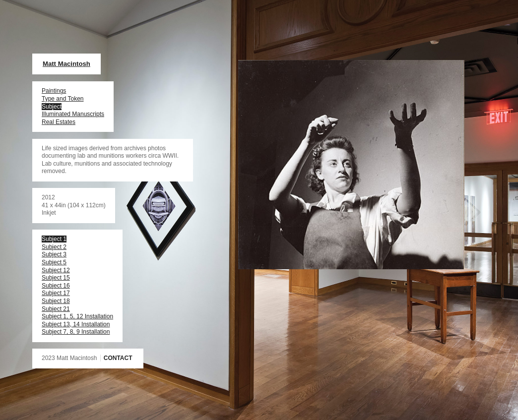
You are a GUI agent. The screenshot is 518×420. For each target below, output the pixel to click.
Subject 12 (56, 270)
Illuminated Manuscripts (73, 114)
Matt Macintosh (66, 64)
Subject (52, 107)
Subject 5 (54, 262)
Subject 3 (54, 254)
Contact (118, 358)
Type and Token (63, 99)
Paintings (54, 91)
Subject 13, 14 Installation (76, 324)
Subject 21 (56, 309)
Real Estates (59, 122)
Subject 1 (54, 239)
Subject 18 (56, 301)
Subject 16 (56, 286)
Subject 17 (56, 293)
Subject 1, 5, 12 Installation (77, 316)
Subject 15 (56, 278)
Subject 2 (54, 247)
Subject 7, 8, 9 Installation (76, 332)
